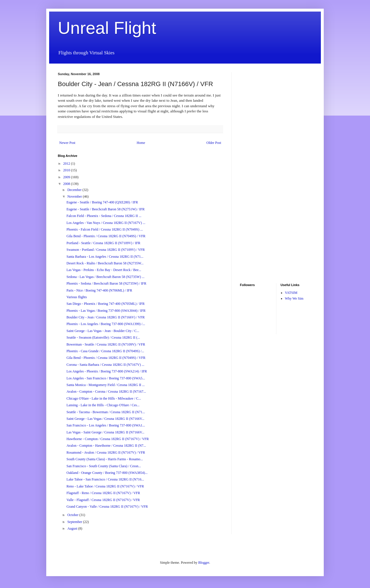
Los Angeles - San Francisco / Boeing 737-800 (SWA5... (106, 378)
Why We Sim (294, 298)
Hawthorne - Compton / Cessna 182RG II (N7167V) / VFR (108, 439)
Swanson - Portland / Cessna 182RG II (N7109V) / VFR (106, 250)
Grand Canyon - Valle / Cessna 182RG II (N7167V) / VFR (107, 507)
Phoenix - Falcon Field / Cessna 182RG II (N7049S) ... (105, 229)
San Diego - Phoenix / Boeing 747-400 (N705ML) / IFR (106, 304)
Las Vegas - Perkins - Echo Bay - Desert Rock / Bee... (104, 270)
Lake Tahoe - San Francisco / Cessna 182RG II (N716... (105, 479)
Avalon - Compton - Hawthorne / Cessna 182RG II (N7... (106, 446)
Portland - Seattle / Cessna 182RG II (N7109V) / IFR (103, 243)
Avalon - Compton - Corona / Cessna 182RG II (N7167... (106, 392)
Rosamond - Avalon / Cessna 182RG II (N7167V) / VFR (106, 452)
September (75, 522)
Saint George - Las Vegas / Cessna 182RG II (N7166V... (105, 419)
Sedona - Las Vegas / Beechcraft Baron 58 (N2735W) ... (106, 277)
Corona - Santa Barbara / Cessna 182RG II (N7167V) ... (105, 365)
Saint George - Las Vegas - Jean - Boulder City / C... (103, 331)
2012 (67, 164)
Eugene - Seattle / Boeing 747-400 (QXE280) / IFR (102, 202)
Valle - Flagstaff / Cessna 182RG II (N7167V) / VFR (103, 500)
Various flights (77, 297)
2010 (67, 170)
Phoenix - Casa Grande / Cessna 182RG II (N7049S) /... (105, 351)
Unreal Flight (107, 28)
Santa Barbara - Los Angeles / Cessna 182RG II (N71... (105, 257)
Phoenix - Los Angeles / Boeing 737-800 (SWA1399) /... (106, 324)
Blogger (204, 563)
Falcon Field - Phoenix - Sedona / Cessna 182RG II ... (104, 216)
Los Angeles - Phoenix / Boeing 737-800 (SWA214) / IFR (107, 371)
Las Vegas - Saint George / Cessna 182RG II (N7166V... (105, 432)
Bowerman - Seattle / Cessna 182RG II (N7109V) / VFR (106, 344)
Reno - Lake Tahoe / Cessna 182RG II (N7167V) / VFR (105, 486)
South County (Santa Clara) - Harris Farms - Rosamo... (105, 459)
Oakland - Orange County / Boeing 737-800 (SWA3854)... (107, 473)
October (73, 515)
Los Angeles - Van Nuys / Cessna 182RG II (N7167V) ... (106, 223)
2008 (67, 184)
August (73, 528)
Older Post (214, 143)
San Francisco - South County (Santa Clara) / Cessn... (104, 466)
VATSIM (291, 293)
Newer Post (67, 143)
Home (141, 143)
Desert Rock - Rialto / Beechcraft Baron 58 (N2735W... (105, 263)
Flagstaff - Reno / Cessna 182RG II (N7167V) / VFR (103, 493)
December (75, 190)
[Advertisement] (257, 159)
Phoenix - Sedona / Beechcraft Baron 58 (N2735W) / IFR (106, 283)
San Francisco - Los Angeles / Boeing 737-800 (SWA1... (106, 425)
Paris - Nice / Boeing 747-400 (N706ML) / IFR (99, 290)
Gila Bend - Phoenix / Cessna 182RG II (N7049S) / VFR (106, 236)
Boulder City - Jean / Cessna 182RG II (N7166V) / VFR (106, 317)
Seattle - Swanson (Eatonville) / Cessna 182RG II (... (103, 337)
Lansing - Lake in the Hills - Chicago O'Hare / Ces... (103, 405)
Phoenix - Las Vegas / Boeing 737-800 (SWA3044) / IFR (106, 311)
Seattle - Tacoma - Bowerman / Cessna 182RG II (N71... (106, 412)
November (75, 196)
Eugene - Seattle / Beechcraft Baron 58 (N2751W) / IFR (106, 209)
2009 (67, 177)
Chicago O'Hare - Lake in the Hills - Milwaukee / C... (104, 398)
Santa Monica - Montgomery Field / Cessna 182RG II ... (106, 385)
